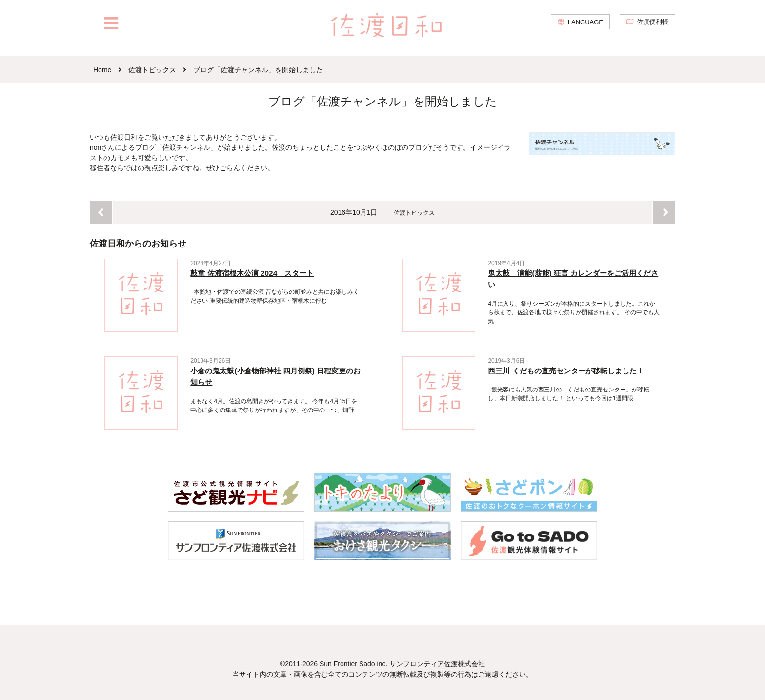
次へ (664, 212)
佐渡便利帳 (651, 29)
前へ (101, 212)
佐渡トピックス (415, 212)
